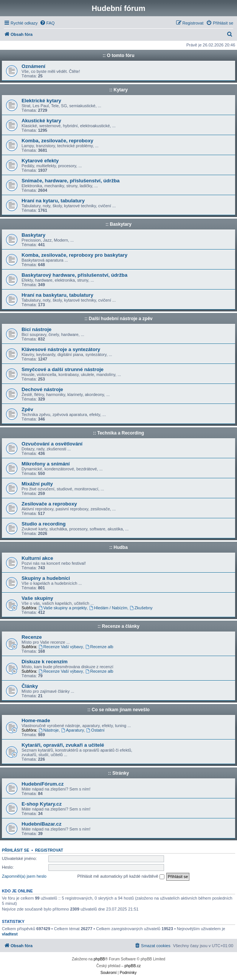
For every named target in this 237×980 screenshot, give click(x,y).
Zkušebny (141, 608)
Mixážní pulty (37, 484)
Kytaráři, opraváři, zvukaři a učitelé (63, 745)
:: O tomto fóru (119, 55)
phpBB (99, 959)
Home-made (36, 720)
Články (30, 686)
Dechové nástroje (42, 389)
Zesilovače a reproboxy (49, 504)
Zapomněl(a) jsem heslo (24, 876)
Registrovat (49, 850)
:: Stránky (118, 773)
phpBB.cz (132, 966)
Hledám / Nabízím (108, 608)
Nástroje (49, 730)
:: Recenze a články (118, 626)
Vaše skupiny (37, 598)
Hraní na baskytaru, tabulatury (57, 295)
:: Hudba (118, 547)
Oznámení (33, 66)
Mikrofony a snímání (46, 464)
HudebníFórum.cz (43, 784)
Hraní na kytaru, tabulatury (53, 201)
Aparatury (73, 730)
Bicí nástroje (36, 329)
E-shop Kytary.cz (42, 804)
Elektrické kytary (41, 101)
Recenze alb (99, 647)
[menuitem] (47, 23)
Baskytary (33, 235)
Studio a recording (44, 524)
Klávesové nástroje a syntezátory (61, 349)
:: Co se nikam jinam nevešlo (118, 710)
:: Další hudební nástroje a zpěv (118, 319)
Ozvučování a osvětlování (52, 444)
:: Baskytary (118, 224)
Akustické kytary (41, 121)
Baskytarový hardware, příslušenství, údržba (74, 275)
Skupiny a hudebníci (46, 578)
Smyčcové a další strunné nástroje (63, 369)
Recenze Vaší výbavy (61, 647)
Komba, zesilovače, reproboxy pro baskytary (74, 255)
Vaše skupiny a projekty (63, 608)
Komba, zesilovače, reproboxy (57, 141)
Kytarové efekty (40, 161)
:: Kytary (118, 90)
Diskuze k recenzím (45, 662)
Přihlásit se (15, 850)
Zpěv (27, 409)
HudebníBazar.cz (42, 824)
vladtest (10, 934)
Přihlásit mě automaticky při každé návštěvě (121, 877)
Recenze (32, 637)
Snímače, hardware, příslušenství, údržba (70, 181)
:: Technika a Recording (118, 433)
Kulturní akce (37, 558)
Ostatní (95, 730)
